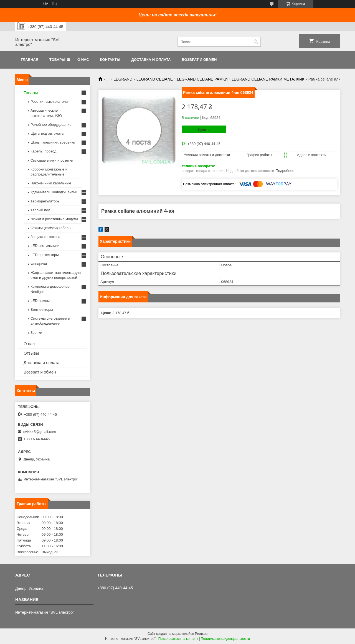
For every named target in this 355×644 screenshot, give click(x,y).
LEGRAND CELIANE (155, 79)
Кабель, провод (43, 151)
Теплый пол (40, 210)
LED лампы (40, 301)
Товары (57, 60)
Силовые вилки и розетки (52, 160)
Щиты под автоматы (47, 133)
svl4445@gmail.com (40, 432)
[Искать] (256, 42)
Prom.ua (201, 634)
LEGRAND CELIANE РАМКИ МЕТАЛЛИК (268, 79)
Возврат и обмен (199, 60)
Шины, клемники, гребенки (53, 142)
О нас (83, 60)
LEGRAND (123, 79)
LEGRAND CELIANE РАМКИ (202, 79)
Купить (204, 130)
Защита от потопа (45, 237)
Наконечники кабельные (51, 183)
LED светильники (45, 246)
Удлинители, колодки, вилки (54, 192)
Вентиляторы (42, 310)
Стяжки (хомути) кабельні (52, 228)
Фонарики (39, 264)
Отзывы (31, 353)
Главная (30, 60)
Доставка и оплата (151, 60)
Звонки (36, 333)
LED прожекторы (45, 255)
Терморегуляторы (45, 201)
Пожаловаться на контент (178, 639)
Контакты (110, 60)
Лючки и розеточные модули (54, 219)
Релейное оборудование (51, 125)
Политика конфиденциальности (225, 639)
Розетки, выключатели (49, 102)
